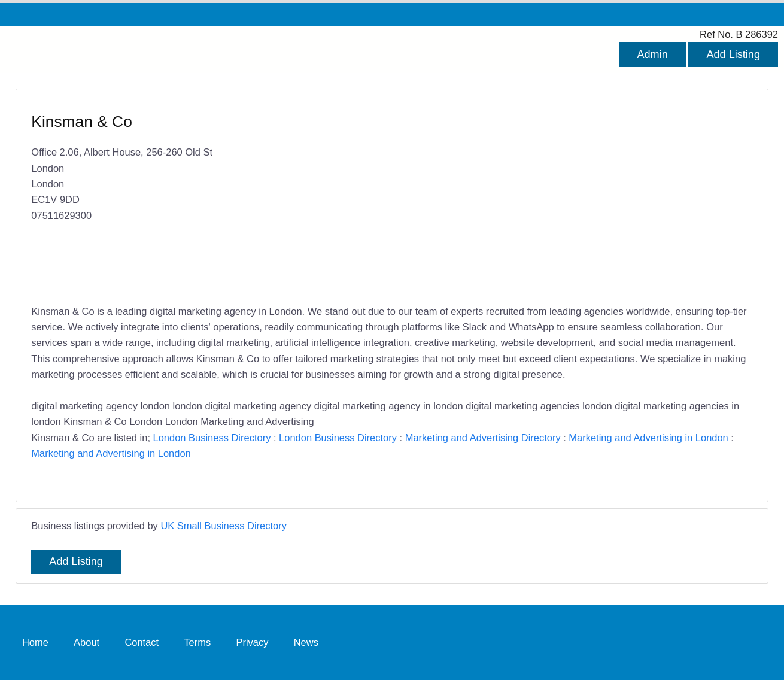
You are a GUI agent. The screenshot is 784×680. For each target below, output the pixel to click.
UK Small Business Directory (224, 526)
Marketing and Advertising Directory (483, 438)
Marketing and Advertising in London (648, 438)
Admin (652, 54)
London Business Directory (212, 438)
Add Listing (733, 54)
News (306, 642)
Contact (142, 642)
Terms (197, 642)
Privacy (252, 642)
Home (35, 642)
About (86, 642)
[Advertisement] (566, 198)
